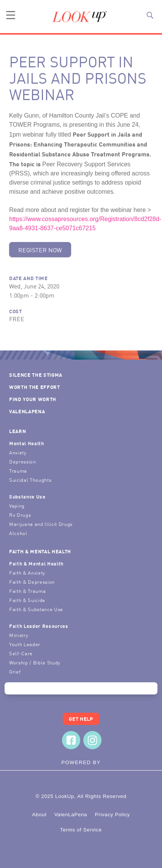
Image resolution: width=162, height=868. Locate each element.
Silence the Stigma (36, 375)
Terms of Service (81, 830)
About (39, 815)
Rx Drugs (20, 515)
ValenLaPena (27, 411)
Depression (23, 461)
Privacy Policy (112, 815)
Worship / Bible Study (35, 662)
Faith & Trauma (27, 591)
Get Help (81, 719)
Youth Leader (25, 644)
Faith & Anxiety (27, 573)
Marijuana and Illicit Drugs (41, 524)
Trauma (18, 471)
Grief (15, 671)
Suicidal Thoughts (30, 480)
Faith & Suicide (27, 600)
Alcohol (18, 533)
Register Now (40, 250)
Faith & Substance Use (36, 609)
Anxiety (18, 452)
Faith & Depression (32, 582)
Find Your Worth (33, 399)
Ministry (19, 635)
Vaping (17, 506)
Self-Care (21, 653)
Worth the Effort (35, 387)
